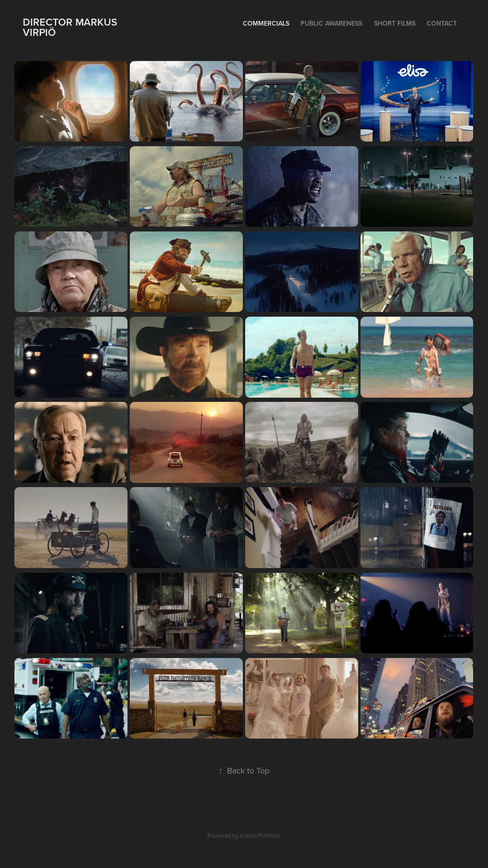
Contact (442, 23)
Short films (395, 23)
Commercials (266, 23)
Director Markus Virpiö (71, 27)
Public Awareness (331, 23)
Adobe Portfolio (260, 835)
